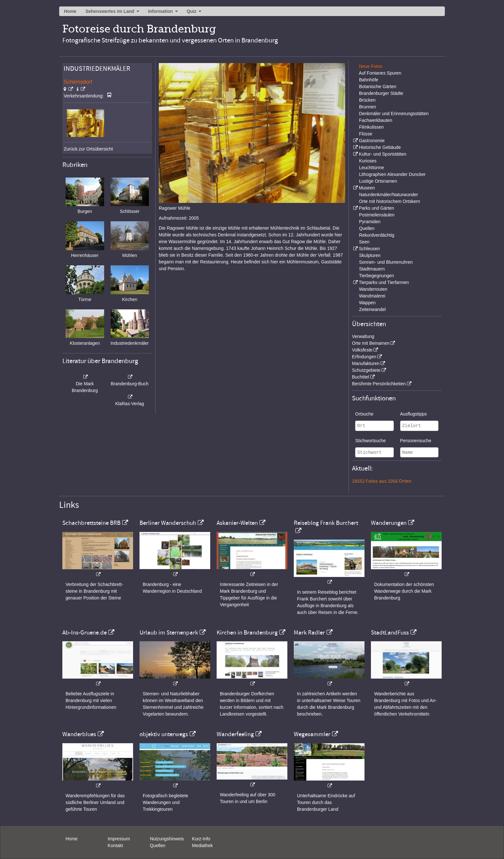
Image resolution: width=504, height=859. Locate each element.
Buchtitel (361, 377)
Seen (364, 242)
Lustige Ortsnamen (378, 181)
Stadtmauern (372, 269)
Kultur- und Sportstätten (382, 154)
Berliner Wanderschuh (168, 523)
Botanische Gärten (378, 87)
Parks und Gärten (376, 208)
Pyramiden (370, 222)
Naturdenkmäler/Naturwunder (389, 195)
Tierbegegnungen (377, 276)
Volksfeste (362, 350)
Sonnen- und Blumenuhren (386, 262)
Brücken (367, 100)
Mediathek (202, 845)
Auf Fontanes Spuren (380, 73)
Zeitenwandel (372, 309)
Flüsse (366, 134)
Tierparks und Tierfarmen (384, 282)
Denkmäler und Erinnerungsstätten (394, 114)
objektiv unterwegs (164, 734)
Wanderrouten (373, 289)
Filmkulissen (371, 127)
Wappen (367, 303)
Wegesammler (312, 734)
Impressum (119, 839)
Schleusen (369, 249)
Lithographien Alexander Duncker (392, 174)
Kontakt (115, 845)
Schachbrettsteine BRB (91, 523)
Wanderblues (79, 734)
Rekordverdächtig (377, 235)
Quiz (192, 11)
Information (161, 11)
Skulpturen (370, 255)
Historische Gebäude (380, 147)
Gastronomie (372, 141)
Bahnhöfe (369, 80)
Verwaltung (363, 336)
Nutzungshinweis (167, 839)
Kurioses (368, 161)
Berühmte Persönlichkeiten (379, 384)
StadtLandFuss (390, 633)
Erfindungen (364, 357)
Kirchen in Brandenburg (247, 633)
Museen (367, 188)
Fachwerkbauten (376, 120)
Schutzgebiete (366, 370)
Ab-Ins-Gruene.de (85, 633)
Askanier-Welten (237, 523)
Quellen (367, 228)
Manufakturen (366, 363)
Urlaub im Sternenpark (169, 633)
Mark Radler (309, 633)
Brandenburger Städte (381, 93)
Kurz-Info (201, 839)
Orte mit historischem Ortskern (390, 201)
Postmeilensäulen (377, 215)
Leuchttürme (372, 168)
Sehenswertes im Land (110, 11)
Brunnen (368, 107)
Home (70, 11)
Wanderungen (389, 523)
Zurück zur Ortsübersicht (88, 149)
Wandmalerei (372, 296)
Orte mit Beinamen (371, 343)
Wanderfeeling (235, 734)
